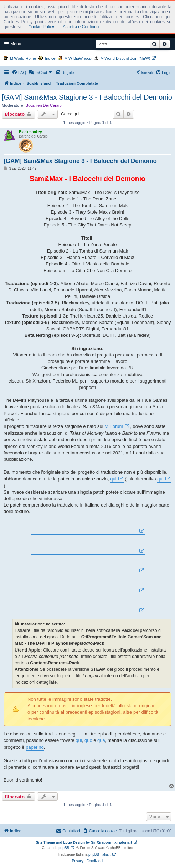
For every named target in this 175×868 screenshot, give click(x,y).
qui (113, 479)
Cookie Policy (41, 27)
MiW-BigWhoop (78, 58)
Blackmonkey (30, 132)
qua (101, 740)
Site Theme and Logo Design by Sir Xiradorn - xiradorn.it (84, 842)
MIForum (114, 426)
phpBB (64, 848)
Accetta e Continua (81, 27)
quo (88, 740)
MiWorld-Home (23, 58)
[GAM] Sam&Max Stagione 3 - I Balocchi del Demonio (87, 97)
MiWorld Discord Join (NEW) (125, 58)
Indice (50, 58)
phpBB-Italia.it (99, 855)
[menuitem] (19, 73)
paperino (35, 747)
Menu (13, 44)
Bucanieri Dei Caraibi (44, 105)
